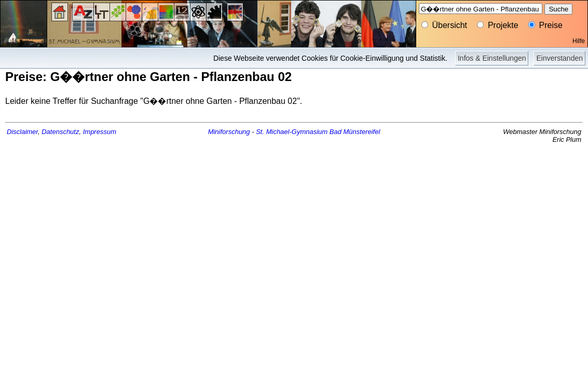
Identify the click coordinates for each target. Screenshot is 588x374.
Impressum (100, 132)
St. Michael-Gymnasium (292, 132)
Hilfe (579, 41)
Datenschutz (60, 132)
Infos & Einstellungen (492, 58)
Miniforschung (229, 132)
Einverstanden (559, 58)
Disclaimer (22, 132)
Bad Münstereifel (355, 132)
